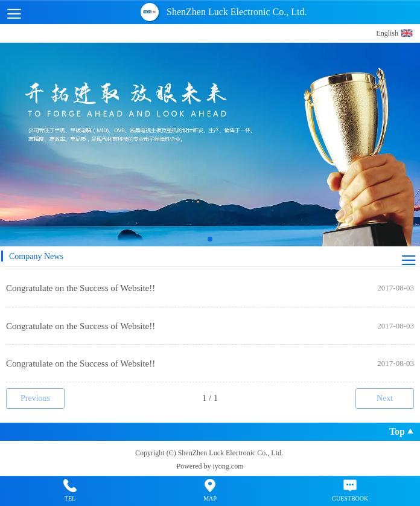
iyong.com (228, 466)
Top (402, 433)
